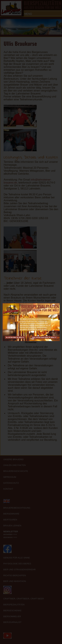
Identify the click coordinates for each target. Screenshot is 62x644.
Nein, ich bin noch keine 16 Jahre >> (44, 337)
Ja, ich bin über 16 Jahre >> (15, 337)
